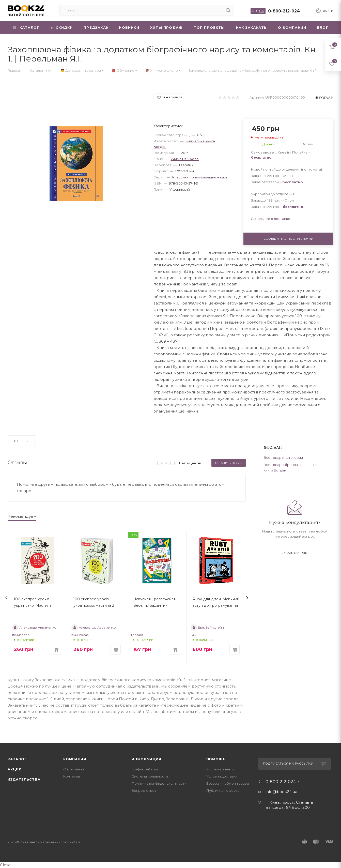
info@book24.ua (281, 792)
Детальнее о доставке (271, 219)
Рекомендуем (22, 516)
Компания (75, 759)
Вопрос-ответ (144, 790)
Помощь (216, 759)
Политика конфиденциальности (159, 783)
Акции (15, 769)
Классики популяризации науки (199, 177)
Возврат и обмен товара (228, 783)
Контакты (72, 776)
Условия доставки (222, 776)
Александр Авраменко (34, 627)
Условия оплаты (220, 769)
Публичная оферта (223, 790)
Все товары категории (283, 458)
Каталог (17, 759)
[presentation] (6, 598)
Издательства (24, 779)
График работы (145, 769)
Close (5, 865)
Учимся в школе (185, 159)
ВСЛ (194, 635)
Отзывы (21, 441)
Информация (146, 759)
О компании (74, 769)
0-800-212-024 (284, 11)
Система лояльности (150, 776)
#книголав (21, 635)
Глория (137, 635)
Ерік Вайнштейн (207, 627)
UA (261, 11)
